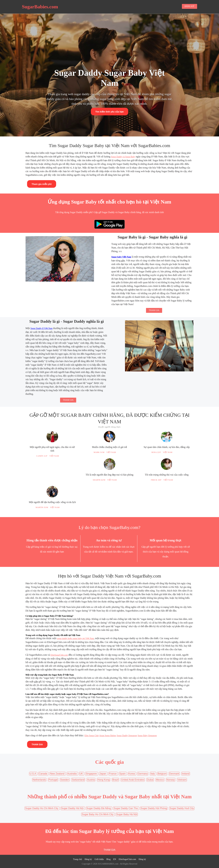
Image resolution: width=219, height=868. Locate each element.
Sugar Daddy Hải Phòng (154, 808)
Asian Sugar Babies (108, 736)
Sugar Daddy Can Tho (126, 808)
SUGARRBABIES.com (108, 864)
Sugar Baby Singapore (147, 736)
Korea (132, 774)
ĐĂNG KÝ (189, 6)
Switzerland (78, 780)
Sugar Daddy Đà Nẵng (99, 808)
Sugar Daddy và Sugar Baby (123, 157)
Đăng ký (88, 859)
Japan (103, 774)
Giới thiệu (99, 859)
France (113, 774)
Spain (123, 774)
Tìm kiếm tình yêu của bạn (110, 112)
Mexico (160, 780)
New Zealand (58, 774)
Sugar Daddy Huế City (182, 808)
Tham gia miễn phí (42, 184)
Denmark (174, 774)
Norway (171, 780)
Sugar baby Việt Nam (121, 257)
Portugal (53, 780)
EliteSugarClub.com (59, 655)
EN (115, 859)
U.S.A (33, 774)
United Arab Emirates (133, 780)
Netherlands (39, 780)
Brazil (115, 780)
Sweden (65, 780)
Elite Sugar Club (92, 736)
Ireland (186, 774)
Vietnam (182, 780)
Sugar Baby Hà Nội (127, 814)
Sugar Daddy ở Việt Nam (41, 328)
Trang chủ (77, 859)
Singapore (91, 774)
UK (82, 774)
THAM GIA (154, 310)
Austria (91, 780)
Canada (43, 774)
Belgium (162, 774)
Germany (143, 774)
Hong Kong (104, 780)
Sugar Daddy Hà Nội (73, 808)
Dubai (150, 780)
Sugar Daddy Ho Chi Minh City (42, 808)
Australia (72, 774)
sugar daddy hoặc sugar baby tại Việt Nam (76, 638)
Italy (153, 774)
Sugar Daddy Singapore (127, 736)
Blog (108, 859)
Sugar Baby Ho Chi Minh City (98, 814)
